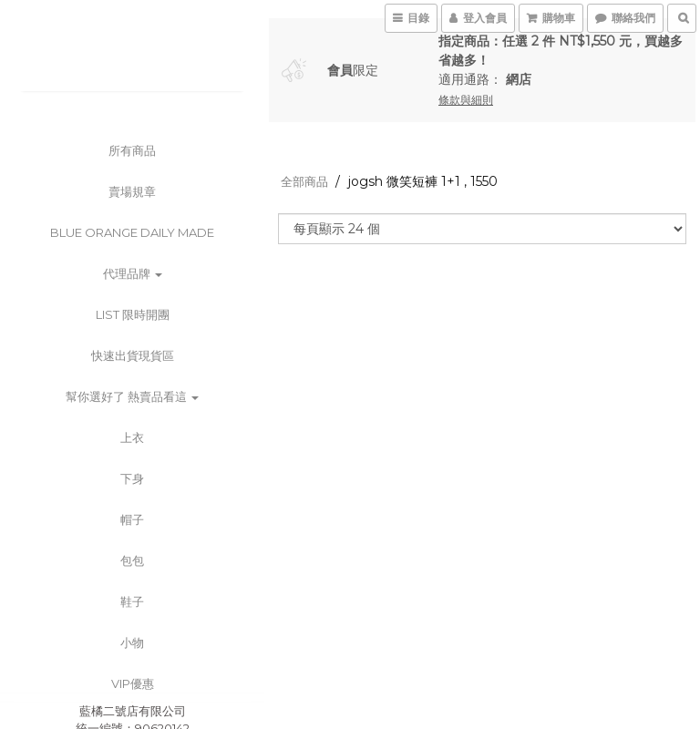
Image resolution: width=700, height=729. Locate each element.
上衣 (132, 437)
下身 (132, 478)
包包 (132, 560)
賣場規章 (132, 191)
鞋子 (132, 601)
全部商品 (304, 181)
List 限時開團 (133, 314)
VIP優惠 (133, 683)
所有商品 (132, 150)
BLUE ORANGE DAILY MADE (132, 232)
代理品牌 (133, 273)
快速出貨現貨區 (133, 355)
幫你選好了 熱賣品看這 (132, 396)
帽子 (132, 519)
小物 (132, 642)
